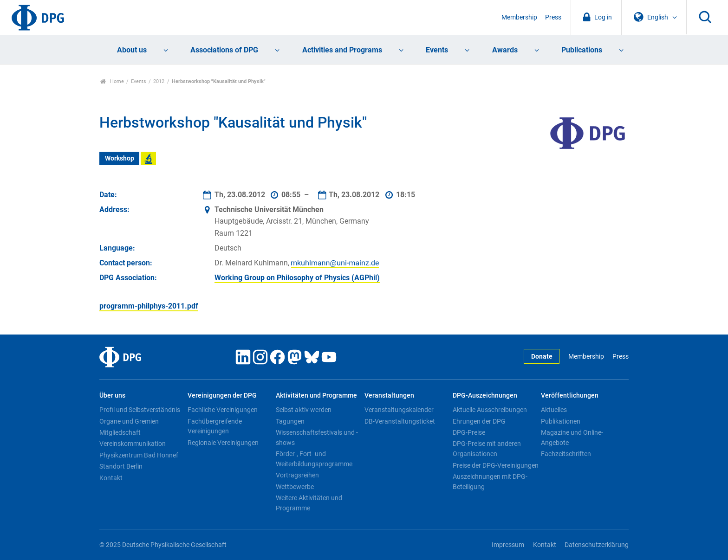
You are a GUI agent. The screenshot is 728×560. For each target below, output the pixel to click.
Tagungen (290, 421)
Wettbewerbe (295, 487)
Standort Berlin (121, 466)
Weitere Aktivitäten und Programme (309, 503)
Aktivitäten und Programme (316, 396)
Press (553, 17)
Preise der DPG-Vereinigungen (496, 465)
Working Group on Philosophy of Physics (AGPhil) (297, 278)
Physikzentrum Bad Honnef (139, 455)
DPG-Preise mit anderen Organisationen (487, 449)
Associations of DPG (224, 50)
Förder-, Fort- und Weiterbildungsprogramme (314, 459)
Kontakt (111, 478)
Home (112, 81)
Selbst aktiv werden (304, 410)
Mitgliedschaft (120, 432)
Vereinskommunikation (133, 444)
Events (437, 50)
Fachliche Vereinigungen (223, 410)
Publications (582, 50)
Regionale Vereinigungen (223, 443)
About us (132, 50)
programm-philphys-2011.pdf (149, 306)
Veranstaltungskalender (399, 410)
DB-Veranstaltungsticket (400, 421)
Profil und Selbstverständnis (140, 410)
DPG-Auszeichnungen (485, 396)
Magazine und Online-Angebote (572, 438)
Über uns (112, 396)
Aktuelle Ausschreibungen (490, 410)
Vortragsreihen (297, 475)
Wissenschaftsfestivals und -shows (317, 438)
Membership (519, 17)
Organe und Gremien (129, 421)
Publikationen (561, 421)
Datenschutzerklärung (597, 545)
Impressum (508, 545)
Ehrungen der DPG (479, 421)
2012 (159, 81)
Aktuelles (554, 410)
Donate (542, 357)
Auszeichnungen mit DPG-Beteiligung (490, 482)
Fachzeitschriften (566, 454)
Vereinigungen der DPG (222, 396)
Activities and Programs (342, 50)
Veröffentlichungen (570, 396)
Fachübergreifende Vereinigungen (215, 426)
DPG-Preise (469, 432)
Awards (505, 50)
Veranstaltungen (389, 396)
